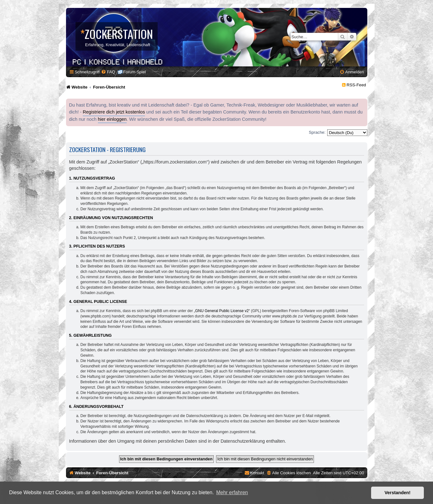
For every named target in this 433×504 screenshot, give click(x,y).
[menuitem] (108, 72)
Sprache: (317, 132)
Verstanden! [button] (398, 493)
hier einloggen (112, 119)
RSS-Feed (356, 85)
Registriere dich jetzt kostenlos (114, 112)
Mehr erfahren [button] (232, 492)
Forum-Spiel (135, 72)
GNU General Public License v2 (222, 311)
